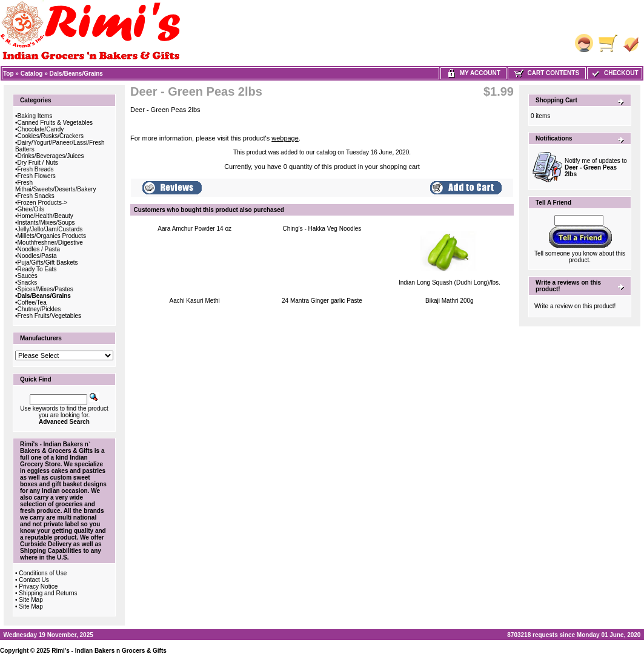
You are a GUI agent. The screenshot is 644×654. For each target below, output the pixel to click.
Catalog (32, 74)
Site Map (31, 600)
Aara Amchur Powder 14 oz (194, 229)
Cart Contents (547, 73)
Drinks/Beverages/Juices (51, 156)
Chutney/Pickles (39, 309)
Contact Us (34, 580)
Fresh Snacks (36, 196)
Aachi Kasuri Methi (194, 301)
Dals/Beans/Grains (76, 74)
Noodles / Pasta (39, 249)
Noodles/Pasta (37, 256)
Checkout (614, 73)
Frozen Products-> (43, 203)
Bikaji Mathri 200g (449, 301)
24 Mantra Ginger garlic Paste (322, 301)
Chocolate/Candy (41, 129)
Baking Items (35, 116)
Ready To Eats (37, 269)
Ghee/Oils (31, 209)
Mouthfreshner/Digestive (50, 243)
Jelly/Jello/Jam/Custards (50, 229)
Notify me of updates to (596, 167)
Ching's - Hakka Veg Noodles (322, 229)
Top (8, 74)
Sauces (28, 276)
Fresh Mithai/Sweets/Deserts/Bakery (55, 186)
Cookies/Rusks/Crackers (51, 136)
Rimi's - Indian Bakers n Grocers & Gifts (109, 651)
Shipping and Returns (48, 593)
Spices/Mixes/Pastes (45, 289)
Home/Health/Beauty (45, 216)
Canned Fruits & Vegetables (55, 123)
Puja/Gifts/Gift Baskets (48, 263)
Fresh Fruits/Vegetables (50, 316)
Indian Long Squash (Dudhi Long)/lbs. (450, 282)
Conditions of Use (43, 573)
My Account (473, 73)
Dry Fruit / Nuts (38, 163)
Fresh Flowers (37, 176)
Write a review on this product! (575, 306)
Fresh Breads (36, 169)
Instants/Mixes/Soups (46, 223)
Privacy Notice (38, 586)
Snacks (28, 282)
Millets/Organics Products (52, 236)
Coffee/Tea (32, 302)
